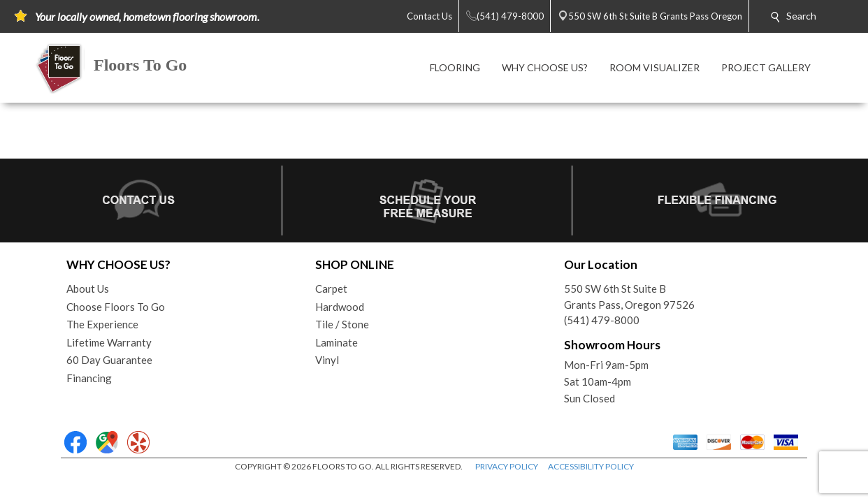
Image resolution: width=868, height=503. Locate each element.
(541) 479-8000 (602, 320)
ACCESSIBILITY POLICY (591, 466)
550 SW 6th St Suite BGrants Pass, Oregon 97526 (629, 297)
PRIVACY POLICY (507, 466)
